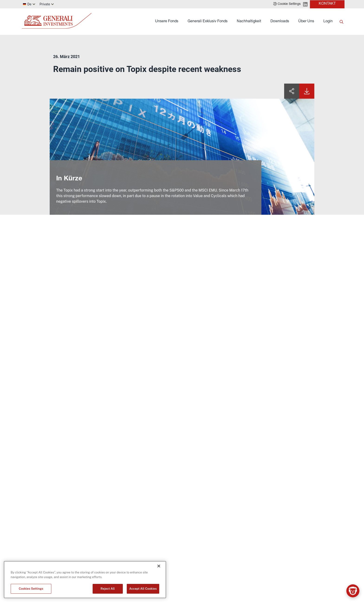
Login (328, 22)
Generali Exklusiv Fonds (208, 22)
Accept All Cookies (143, 589)
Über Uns (306, 22)
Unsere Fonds (167, 22)
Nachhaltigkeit (249, 22)
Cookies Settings (31, 589)
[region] (85, 580)
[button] (287, 4)
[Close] (159, 566)
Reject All (108, 589)
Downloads (280, 22)
